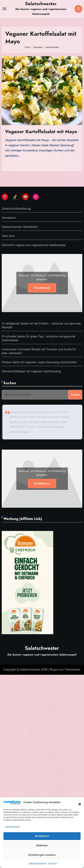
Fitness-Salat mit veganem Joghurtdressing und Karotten (39, 362)
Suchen (10, 383)
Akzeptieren (42, 836)
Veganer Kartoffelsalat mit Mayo (41, 132)
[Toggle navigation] (4, 9)
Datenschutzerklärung (38, 863)
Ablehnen (42, 845)
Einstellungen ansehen (42, 855)
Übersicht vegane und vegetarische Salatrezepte (34, 245)
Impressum (53, 863)
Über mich (8, 236)
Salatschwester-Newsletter (20, 227)
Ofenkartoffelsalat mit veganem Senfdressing (31, 371)
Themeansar (72, 670)
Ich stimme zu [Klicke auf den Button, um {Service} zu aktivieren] (42, 288)
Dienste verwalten (12, 826)
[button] (78, 802)
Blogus (54, 670)
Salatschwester (41, 4)
